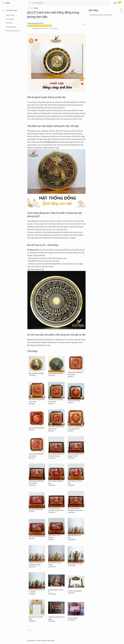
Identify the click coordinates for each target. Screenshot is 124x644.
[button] (115, 3)
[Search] (69, 3)
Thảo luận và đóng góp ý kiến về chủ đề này (39, 26)
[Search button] (30, 3)
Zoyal (8, 3)
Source (50, 641)
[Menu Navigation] (3, 3)
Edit (53, 641)
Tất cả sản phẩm (10, 15)
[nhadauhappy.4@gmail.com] (35, 23)
